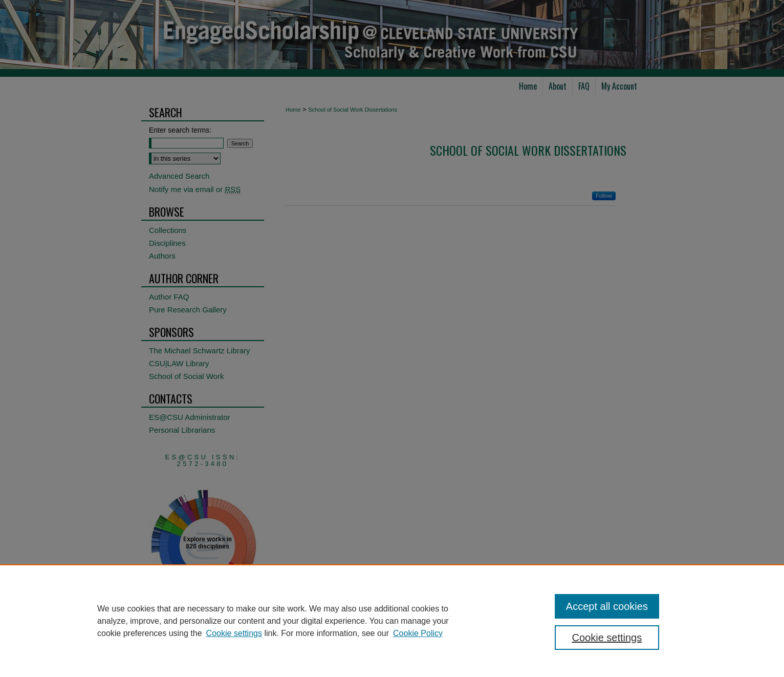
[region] (392, 621)
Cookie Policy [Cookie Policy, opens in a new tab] (418, 633)
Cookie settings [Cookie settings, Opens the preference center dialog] (607, 638)
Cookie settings (234, 633)
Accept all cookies (607, 606)
